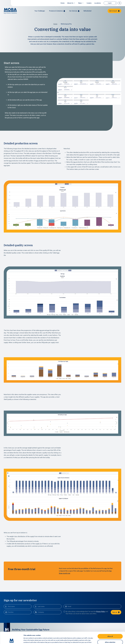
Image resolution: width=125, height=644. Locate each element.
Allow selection (110, 631)
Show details (94, 640)
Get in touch (113, 11)
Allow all (110, 625)
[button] (57, 11)
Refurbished (87, 11)
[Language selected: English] (110, 3)
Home (62, 3)
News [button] (80, 3)
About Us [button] (70, 3)
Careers (89, 3)
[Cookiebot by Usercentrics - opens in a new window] (12, 641)
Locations (98, 3)
